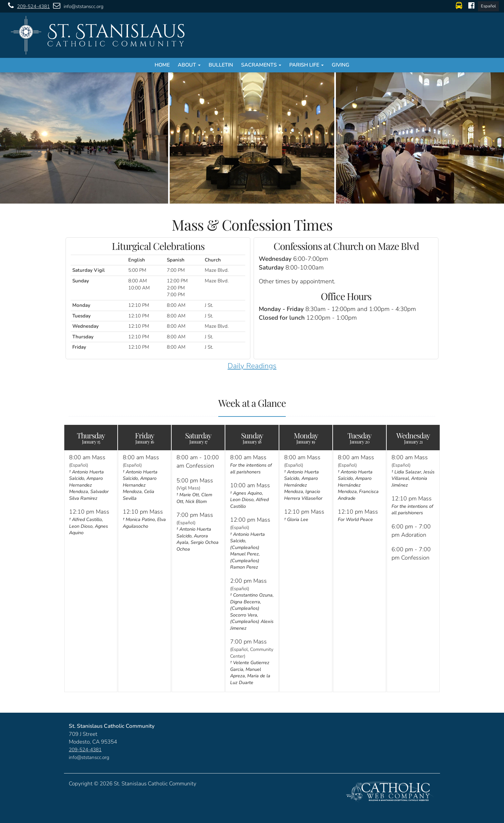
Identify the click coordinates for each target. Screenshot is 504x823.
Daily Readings (252, 366)
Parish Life (306, 65)
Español (488, 6)
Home (162, 65)
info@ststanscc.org (77, 6)
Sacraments (261, 65)
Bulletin (221, 65)
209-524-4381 (27, 6)
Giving (341, 65)
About (189, 65)
